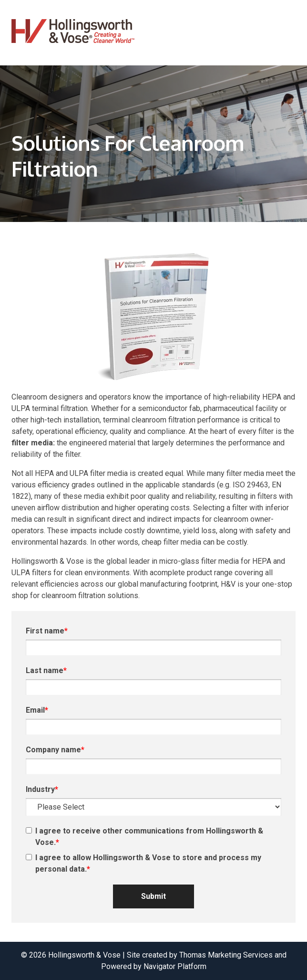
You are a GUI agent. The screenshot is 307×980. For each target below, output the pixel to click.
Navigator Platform (175, 966)
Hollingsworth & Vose (84, 955)
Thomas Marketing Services (226, 955)
